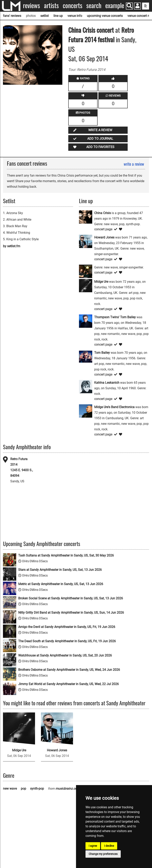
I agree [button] (93, 846)
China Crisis (82, 30)
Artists (51, 5)
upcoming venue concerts (105, 16)
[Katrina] (86, 271)
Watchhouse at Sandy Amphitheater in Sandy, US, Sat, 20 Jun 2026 (65, 655)
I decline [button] (109, 846)
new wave (10, 789)
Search (94, 5)
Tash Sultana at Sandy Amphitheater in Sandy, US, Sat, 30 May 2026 (66, 555)
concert (104, 30)
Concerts (73, 5)
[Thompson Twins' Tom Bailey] (86, 321)
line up (58, 16)
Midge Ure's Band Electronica (114, 407)
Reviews (31, 5)
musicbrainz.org (67, 789)
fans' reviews (12, 16)
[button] (137, 6)
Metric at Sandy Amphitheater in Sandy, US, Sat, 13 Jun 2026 (61, 584)
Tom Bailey (102, 353)
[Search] (129, 6)
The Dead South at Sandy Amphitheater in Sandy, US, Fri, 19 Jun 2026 (67, 641)
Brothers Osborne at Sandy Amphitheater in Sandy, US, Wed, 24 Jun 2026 (69, 670)
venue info (75, 16)
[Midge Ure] (86, 285)
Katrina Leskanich (107, 383)
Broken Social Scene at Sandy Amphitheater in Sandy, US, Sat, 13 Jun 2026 (71, 598)
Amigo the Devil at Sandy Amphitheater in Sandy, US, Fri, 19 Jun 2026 (67, 627)
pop (23, 789)
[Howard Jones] (86, 241)
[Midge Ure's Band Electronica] (86, 411)
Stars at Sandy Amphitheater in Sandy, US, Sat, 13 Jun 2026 (60, 570)
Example (115, 5)
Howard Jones (104, 237)
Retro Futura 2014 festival (101, 35)
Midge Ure (101, 282)
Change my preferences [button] (103, 854)
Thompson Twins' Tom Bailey (115, 317)
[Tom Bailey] (86, 356)
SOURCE (8, 28)
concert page (103, 229)
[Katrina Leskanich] (86, 386)
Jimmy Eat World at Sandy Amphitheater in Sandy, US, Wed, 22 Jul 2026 (68, 684)
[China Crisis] (86, 217)
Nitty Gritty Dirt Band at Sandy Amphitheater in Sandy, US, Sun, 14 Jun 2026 (71, 613)
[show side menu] (146, 6)
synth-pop (37, 789)
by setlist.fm (12, 246)
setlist (45, 16)
